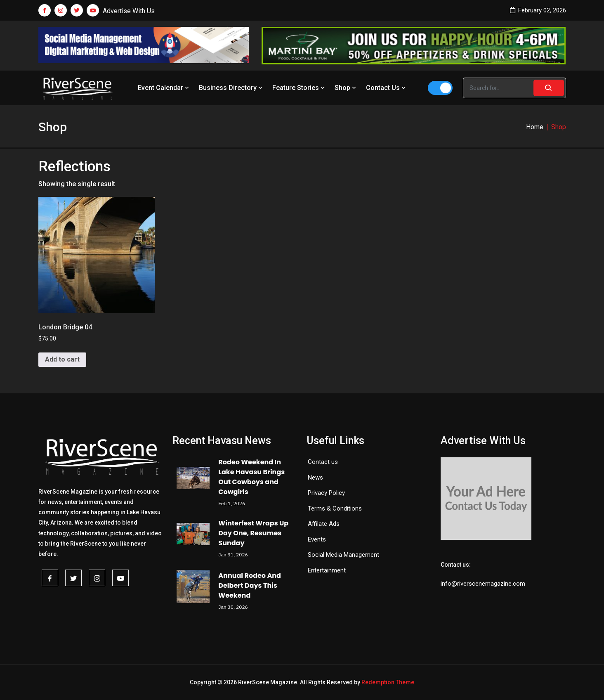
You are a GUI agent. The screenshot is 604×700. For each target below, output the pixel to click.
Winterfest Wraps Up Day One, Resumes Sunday (253, 533)
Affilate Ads (324, 524)
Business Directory (231, 88)
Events (317, 539)
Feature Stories (299, 88)
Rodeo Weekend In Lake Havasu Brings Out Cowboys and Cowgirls (251, 477)
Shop (346, 88)
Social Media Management (343, 555)
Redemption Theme (388, 682)
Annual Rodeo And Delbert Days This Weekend (250, 585)
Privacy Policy (326, 493)
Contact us (323, 462)
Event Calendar (164, 88)
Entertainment (327, 570)
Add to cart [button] (62, 359)
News (315, 478)
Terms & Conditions (335, 508)
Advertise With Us (129, 11)
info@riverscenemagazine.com (483, 584)
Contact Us (387, 88)
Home (535, 127)
